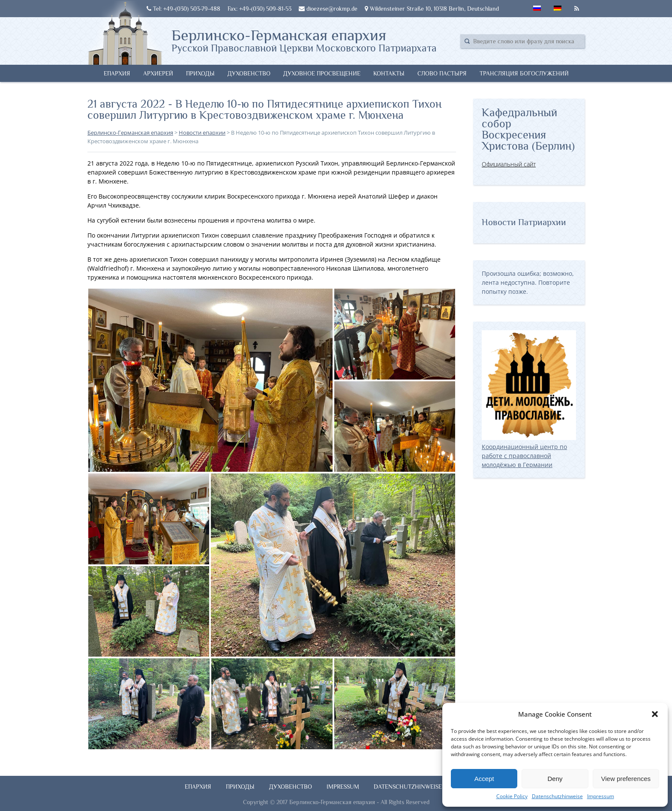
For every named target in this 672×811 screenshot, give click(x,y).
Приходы (200, 73)
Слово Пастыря (442, 73)
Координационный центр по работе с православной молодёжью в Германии (529, 451)
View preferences (626, 779)
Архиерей (158, 73)
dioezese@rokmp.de (328, 9)
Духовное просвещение (322, 73)
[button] (655, 714)
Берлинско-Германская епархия (304, 40)
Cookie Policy (512, 796)
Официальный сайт (509, 164)
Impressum (601, 796)
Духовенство (249, 73)
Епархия (117, 73)
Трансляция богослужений (524, 73)
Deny (555, 779)
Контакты (389, 73)
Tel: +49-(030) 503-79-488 (183, 9)
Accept (484, 779)
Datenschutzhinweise (557, 796)
